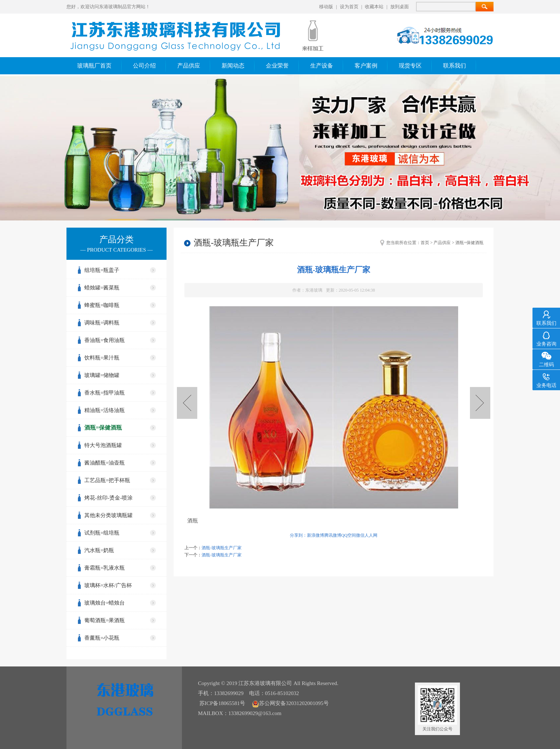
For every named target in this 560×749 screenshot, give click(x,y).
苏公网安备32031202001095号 (290, 703)
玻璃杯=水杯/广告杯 (108, 585)
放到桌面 (400, 7)
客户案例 (366, 66)
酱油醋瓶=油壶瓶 (105, 463)
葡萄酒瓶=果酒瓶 (105, 620)
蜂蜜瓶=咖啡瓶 (102, 305)
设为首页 (349, 7)
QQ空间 (349, 535)
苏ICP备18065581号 (222, 703)
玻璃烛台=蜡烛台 (105, 603)
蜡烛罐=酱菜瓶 (102, 288)
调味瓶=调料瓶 (102, 323)
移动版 (326, 7)
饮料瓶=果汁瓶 (102, 358)
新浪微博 (316, 535)
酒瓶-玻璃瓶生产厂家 (480, 403)
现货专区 (410, 66)
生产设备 (322, 66)
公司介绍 (144, 66)
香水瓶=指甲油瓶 (105, 393)
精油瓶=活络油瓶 (105, 410)
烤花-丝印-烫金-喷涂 (108, 498)
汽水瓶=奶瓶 (99, 550)
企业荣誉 (277, 66)
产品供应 (189, 66)
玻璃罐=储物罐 (102, 375)
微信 (360, 535)
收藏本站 (374, 7)
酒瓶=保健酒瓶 (103, 428)
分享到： (298, 535)
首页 (425, 243)
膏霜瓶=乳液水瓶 (105, 568)
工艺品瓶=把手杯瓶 (107, 480)
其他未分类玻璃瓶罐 (108, 515)
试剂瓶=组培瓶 (102, 533)
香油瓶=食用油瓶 (105, 340)
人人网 (371, 535)
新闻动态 (233, 66)
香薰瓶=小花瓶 (102, 638)
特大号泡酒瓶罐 (103, 445)
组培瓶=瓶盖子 (102, 270)
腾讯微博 (333, 535)
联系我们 (455, 66)
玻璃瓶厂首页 (94, 66)
